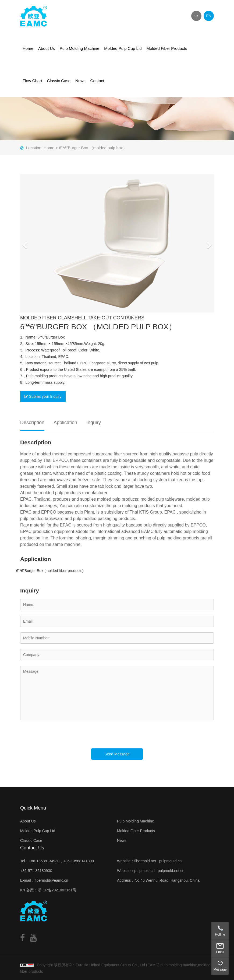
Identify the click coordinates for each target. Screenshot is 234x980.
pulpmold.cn (144, 871)
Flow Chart (32, 81)
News (80, 81)
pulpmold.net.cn (171, 871)
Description (32, 423)
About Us (47, 48)
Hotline (220, 934)
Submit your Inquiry (43, 396)
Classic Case (59, 81)
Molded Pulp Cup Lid (123, 48)
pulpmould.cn (170, 861)
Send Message (117, 754)
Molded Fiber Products (167, 48)
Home (28, 48)
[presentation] (61, 738)
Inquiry (94, 423)
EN (209, 16)
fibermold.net (145, 861)
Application (65, 423)
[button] (24, 243)
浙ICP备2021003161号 (57, 890)
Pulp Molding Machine (80, 48)
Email (220, 952)
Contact (97, 81)
